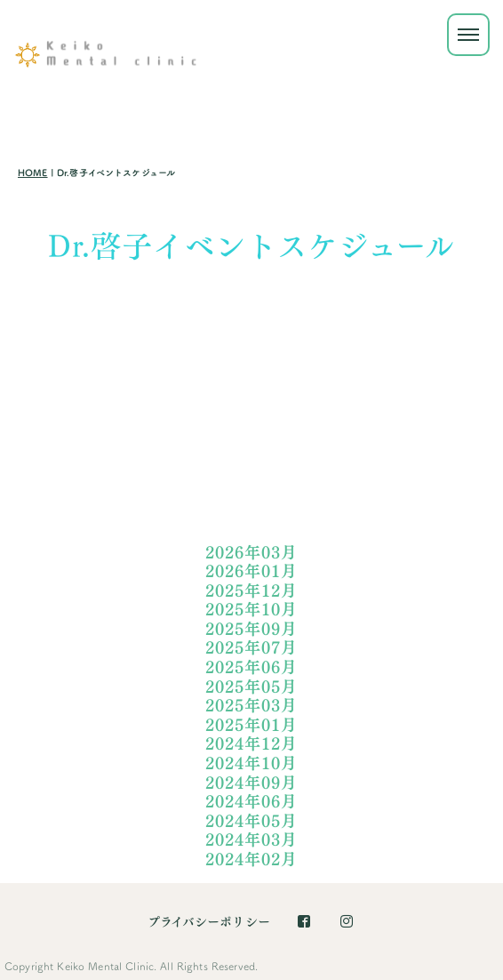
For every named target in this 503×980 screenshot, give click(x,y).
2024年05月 (251, 821)
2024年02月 (251, 860)
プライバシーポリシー (209, 922)
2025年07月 (251, 648)
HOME (33, 173)
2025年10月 (251, 610)
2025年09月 (251, 629)
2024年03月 (251, 840)
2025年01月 (251, 725)
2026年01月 (251, 571)
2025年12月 (251, 591)
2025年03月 (251, 706)
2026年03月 (251, 553)
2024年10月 (251, 763)
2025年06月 (251, 667)
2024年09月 (251, 783)
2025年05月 (251, 687)
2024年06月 (251, 802)
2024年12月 (251, 744)
